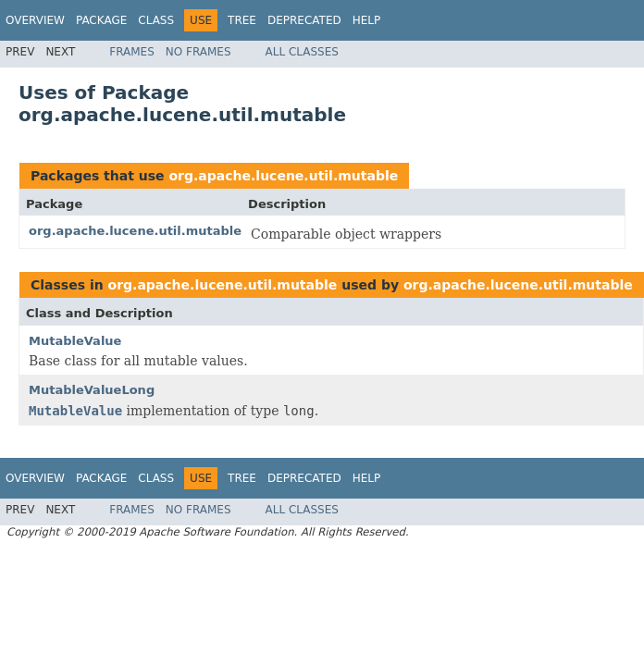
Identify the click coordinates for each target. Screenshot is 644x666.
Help (367, 20)
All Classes (302, 52)
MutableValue (75, 341)
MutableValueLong (92, 390)
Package (101, 20)
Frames (132, 52)
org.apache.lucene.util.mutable (283, 176)
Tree (242, 20)
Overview (35, 20)
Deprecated (304, 20)
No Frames (198, 52)
